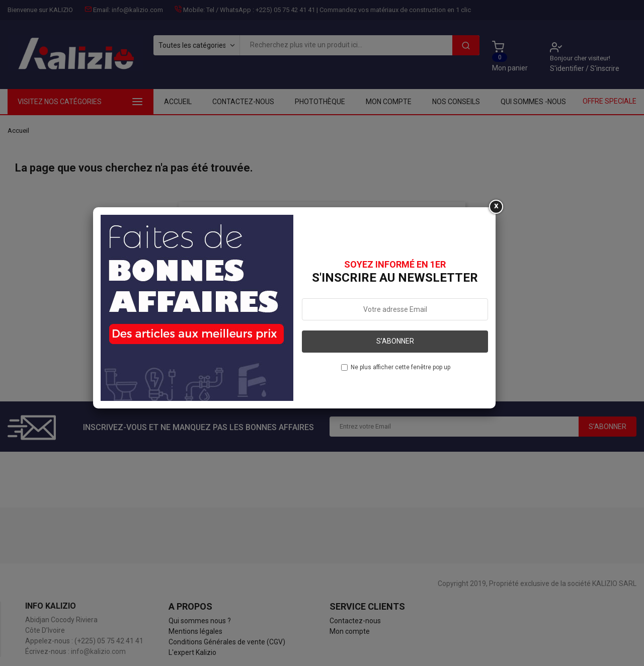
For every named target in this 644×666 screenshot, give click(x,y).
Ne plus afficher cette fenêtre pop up (400, 367)
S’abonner (395, 341)
